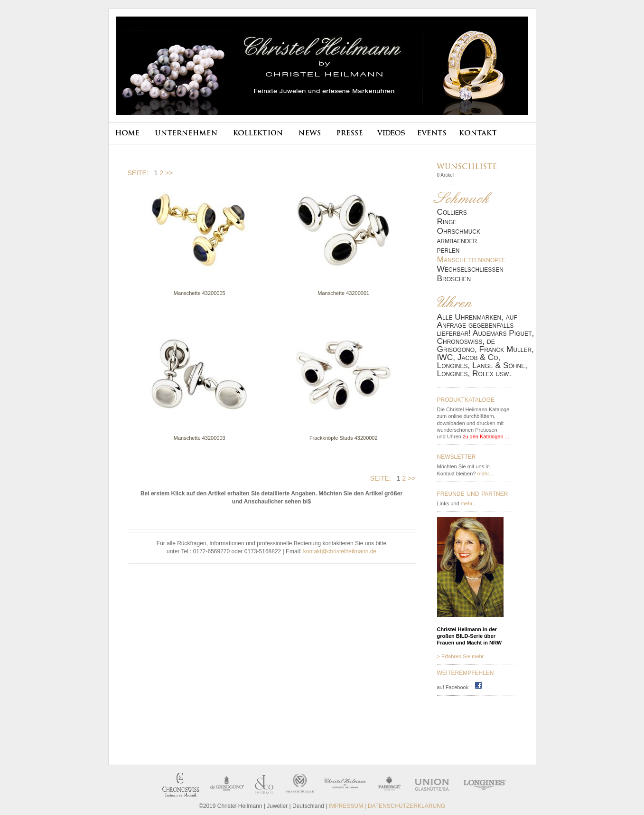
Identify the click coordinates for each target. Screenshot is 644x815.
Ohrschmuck (459, 231)
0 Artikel (446, 175)
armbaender (457, 241)
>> (169, 173)
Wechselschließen (470, 269)
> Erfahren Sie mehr (461, 656)
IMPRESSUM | (348, 806)
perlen (448, 250)
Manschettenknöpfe (471, 260)
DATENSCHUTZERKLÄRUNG (406, 806)
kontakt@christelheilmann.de (340, 551)
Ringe (447, 222)
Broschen (454, 279)
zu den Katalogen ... (486, 436)
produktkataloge (466, 399)
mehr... (485, 474)
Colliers (452, 212)
